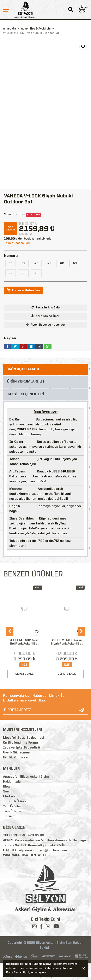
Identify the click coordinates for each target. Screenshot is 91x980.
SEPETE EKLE (24, 674)
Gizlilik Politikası (16, 758)
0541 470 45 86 (31, 836)
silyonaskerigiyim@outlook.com (43, 850)
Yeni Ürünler (12, 806)
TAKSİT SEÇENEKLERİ (26, 394)
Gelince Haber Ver (24, 290)
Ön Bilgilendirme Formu (20, 743)
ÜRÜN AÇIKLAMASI (23, 369)
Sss (6, 792)
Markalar (10, 797)
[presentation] (10, 632)
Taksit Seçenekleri (17, 243)
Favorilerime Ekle (48, 308)
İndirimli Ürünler (15, 802)
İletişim (9, 816)
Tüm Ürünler (12, 811)
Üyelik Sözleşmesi (17, 753)
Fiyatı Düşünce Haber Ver (46, 325)
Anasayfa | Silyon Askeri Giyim (26, 777)
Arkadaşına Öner (45, 316)
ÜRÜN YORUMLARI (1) (26, 382)
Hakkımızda (12, 782)
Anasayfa (10, 29)
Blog (6, 787)
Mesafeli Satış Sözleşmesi (24, 738)
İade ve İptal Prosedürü (22, 748)
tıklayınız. (40, 973)
